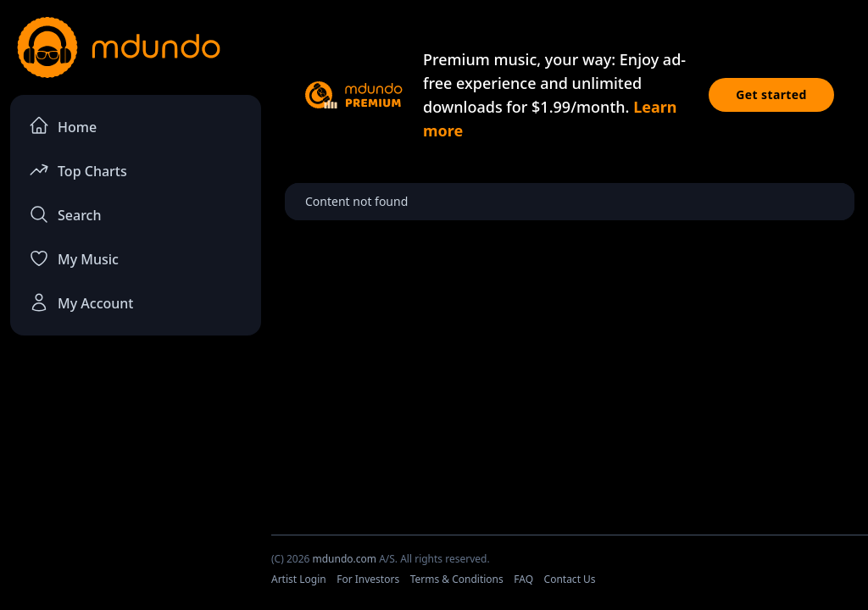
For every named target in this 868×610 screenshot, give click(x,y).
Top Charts (78, 170)
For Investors (368, 579)
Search (65, 214)
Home (63, 126)
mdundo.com (344, 559)
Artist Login (299, 579)
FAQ (523, 579)
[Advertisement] (136, 475)
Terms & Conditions (457, 579)
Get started (771, 94)
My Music (74, 258)
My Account (81, 302)
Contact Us (570, 579)
